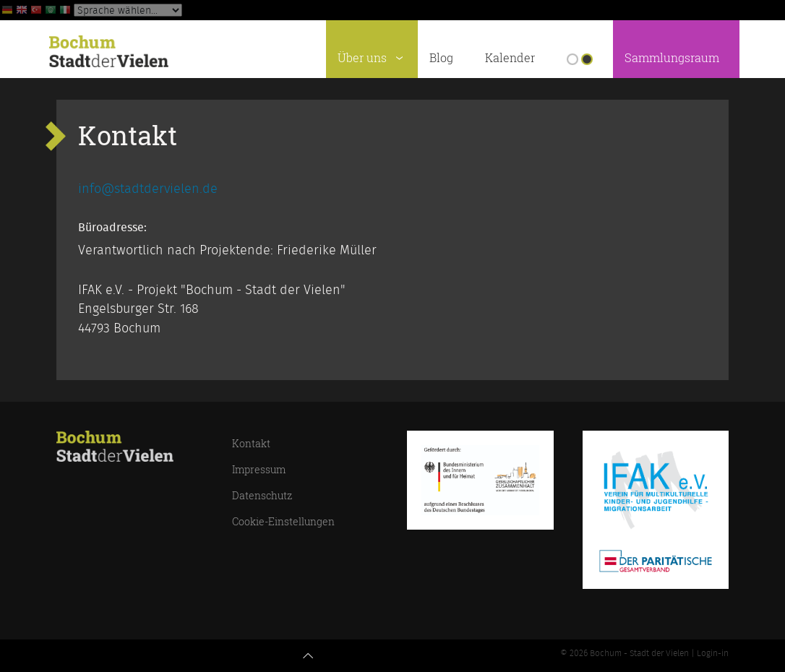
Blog (441, 58)
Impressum (259, 469)
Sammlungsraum (672, 58)
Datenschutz (262, 495)
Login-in (713, 653)
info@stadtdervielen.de (148, 189)
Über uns (373, 56)
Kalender (510, 58)
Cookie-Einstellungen (283, 521)
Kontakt (251, 443)
